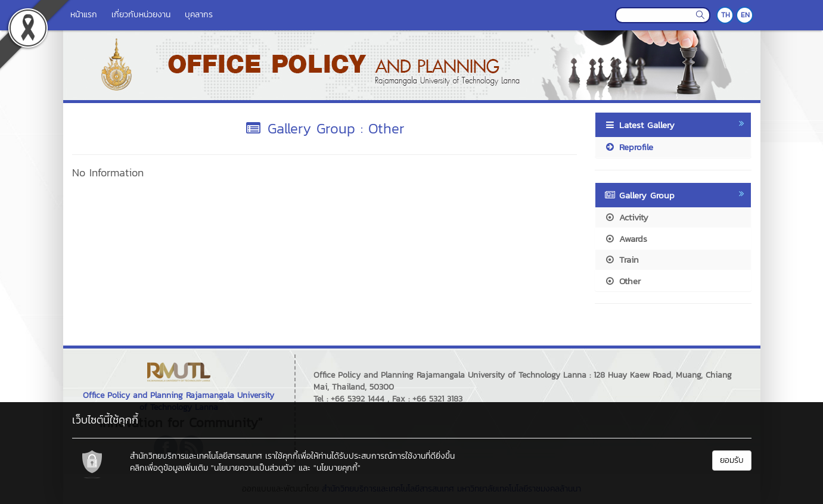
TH (726, 15)
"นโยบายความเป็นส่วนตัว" (253, 468)
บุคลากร (199, 15)
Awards (626, 239)
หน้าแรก (84, 15)
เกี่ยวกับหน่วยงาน (141, 15)
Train (622, 259)
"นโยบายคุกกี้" (337, 468)
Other (622, 281)
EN (745, 15)
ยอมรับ (732, 460)
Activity (626, 217)
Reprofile (629, 147)
